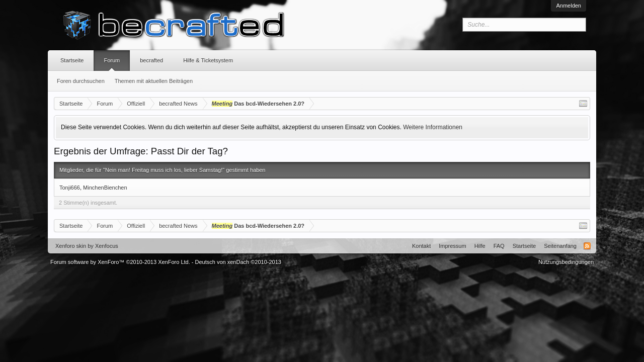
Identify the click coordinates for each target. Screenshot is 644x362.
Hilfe (480, 246)
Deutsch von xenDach (238, 262)
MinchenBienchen (105, 188)
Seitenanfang (560, 246)
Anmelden (569, 6)
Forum (112, 60)
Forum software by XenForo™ (120, 262)
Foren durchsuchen (81, 81)
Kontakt (421, 246)
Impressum (452, 246)
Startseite (72, 60)
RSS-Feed (587, 246)
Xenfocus (107, 246)
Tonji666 (70, 188)
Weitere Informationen (433, 127)
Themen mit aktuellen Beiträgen (154, 81)
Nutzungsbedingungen (566, 262)
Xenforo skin (71, 246)
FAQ (499, 246)
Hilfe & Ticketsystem (208, 60)
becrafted (151, 60)
